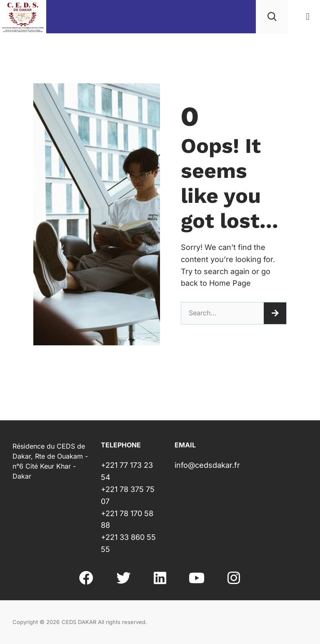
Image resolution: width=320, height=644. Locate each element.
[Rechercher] (275, 313)
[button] (308, 17)
